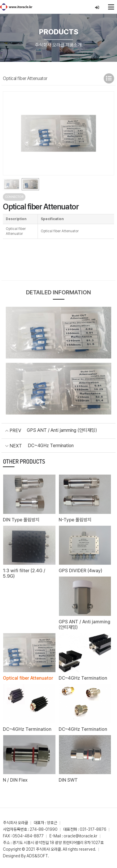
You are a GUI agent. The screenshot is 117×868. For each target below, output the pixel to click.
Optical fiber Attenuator (28, 678)
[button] (107, 133)
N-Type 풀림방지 (75, 520)
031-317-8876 (93, 829)
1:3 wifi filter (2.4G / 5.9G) (24, 573)
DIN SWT (68, 780)
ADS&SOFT (37, 856)
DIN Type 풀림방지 (21, 520)
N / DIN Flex (15, 780)
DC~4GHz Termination (51, 446)
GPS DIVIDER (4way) (80, 571)
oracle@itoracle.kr (80, 836)
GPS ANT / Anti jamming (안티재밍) (62, 430)
